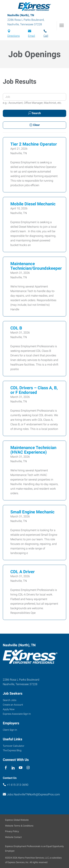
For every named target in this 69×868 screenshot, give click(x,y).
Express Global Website (17, 820)
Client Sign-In (10, 730)
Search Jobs (10, 700)
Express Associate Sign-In (17, 714)
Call (46, 36)
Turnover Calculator (14, 746)
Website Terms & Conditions (19, 826)
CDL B (16, 328)
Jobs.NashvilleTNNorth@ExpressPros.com (33, 794)
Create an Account (13, 705)
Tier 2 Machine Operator (34, 144)
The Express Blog (12, 750)
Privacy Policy (12, 831)
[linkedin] (13, 768)
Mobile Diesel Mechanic (33, 204)
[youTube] (21, 768)
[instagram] (28, 768)
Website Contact (13, 837)
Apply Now (9, 709)
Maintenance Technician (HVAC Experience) (33, 450)
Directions (14, 36)
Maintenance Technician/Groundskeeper (36, 266)
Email (32, 36)
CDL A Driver (23, 572)
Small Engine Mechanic (32, 512)
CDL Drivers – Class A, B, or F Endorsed (34, 390)
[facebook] (6, 768)
